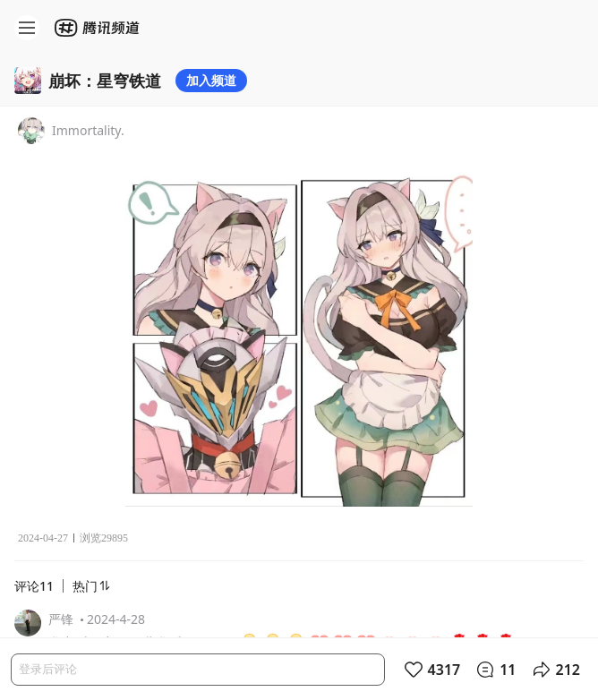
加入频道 (211, 80)
